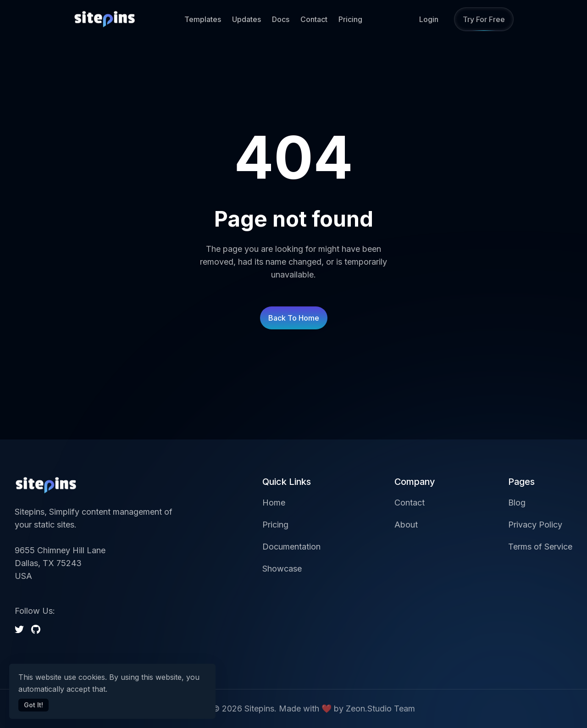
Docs (281, 19)
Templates (203, 19)
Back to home (294, 318)
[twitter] (19, 629)
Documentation (291, 547)
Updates (246, 19)
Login (429, 19)
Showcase (282, 569)
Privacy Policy (535, 525)
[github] (36, 629)
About (406, 525)
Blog (517, 503)
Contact (314, 19)
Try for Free (484, 19)
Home (274, 503)
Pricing (350, 19)
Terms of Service (540, 547)
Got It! (33, 705)
